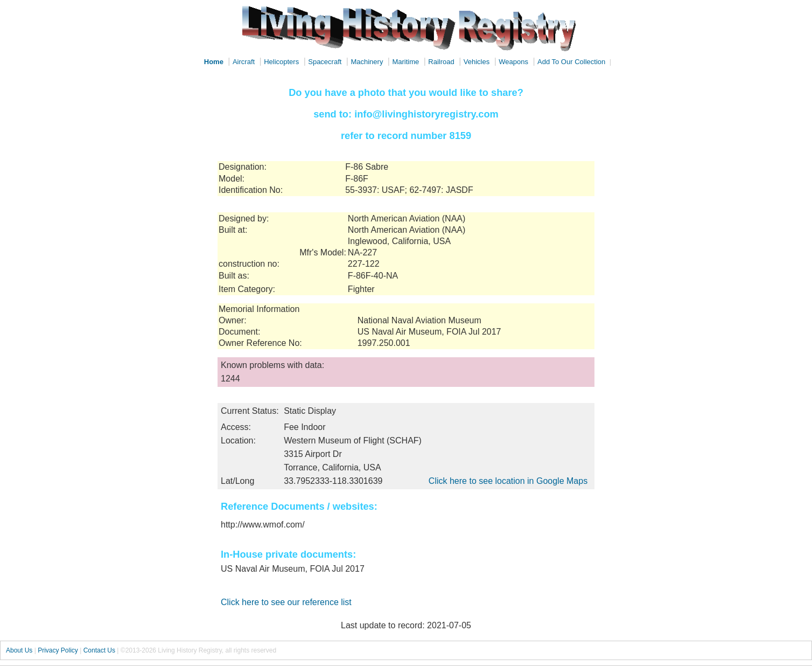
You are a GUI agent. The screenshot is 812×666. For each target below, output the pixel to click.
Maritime (405, 62)
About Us (19, 650)
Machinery (367, 62)
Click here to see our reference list (286, 602)
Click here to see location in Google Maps (508, 481)
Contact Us (99, 650)
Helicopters (281, 62)
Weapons (513, 62)
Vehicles (477, 62)
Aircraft (244, 62)
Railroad (441, 62)
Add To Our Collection (571, 62)
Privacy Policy (58, 650)
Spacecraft (325, 62)
